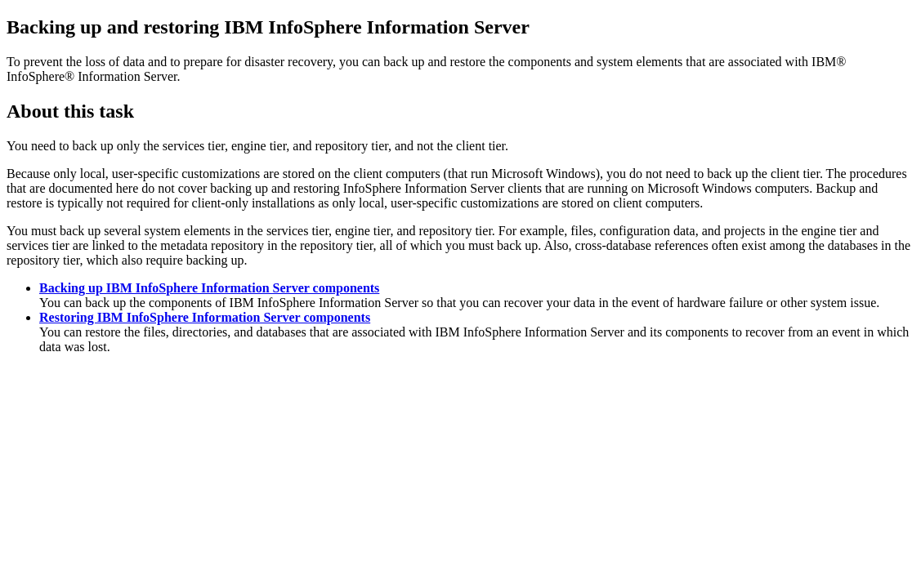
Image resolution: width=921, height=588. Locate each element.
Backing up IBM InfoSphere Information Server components (209, 288)
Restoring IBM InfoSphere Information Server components (205, 317)
